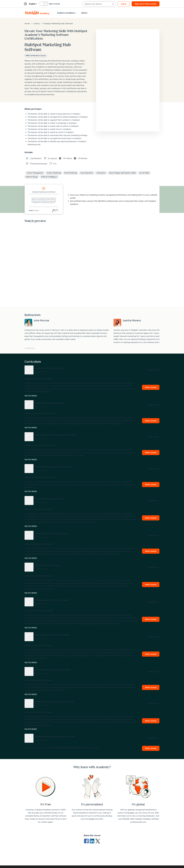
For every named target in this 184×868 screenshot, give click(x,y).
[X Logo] (98, 841)
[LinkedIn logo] (93, 841)
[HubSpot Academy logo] (37, 13)
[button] (92, 370)
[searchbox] (99, 4)
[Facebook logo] (87, 841)
